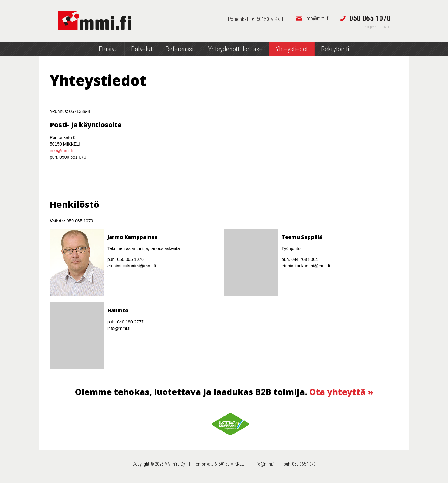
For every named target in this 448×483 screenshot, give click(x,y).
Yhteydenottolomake (235, 49)
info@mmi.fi (61, 151)
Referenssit (180, 49)
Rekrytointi (335, 49)
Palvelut (142, 49)
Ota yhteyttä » (341, 392)
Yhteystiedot (292, 49)
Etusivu (108, 49)
